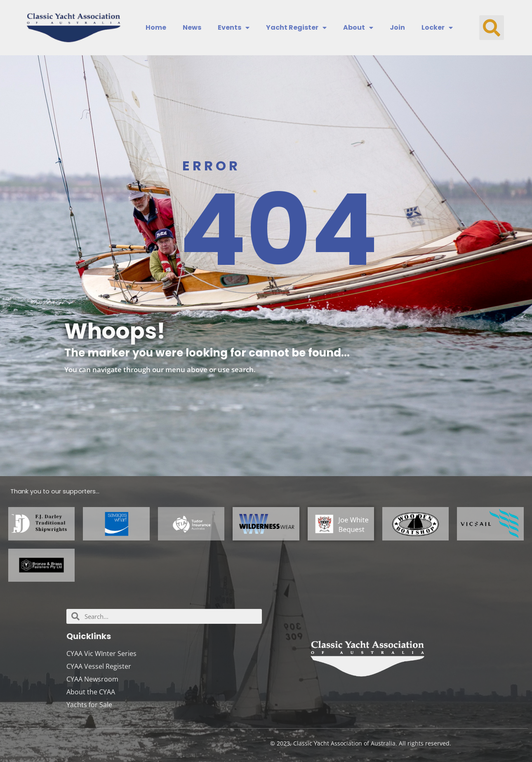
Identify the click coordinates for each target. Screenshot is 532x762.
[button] (492, 28)
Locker (437, 28)
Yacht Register (296, 28)
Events (234, 28)
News (192, 28)
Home (156, 28)
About (358, 28)
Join (397, 28)
